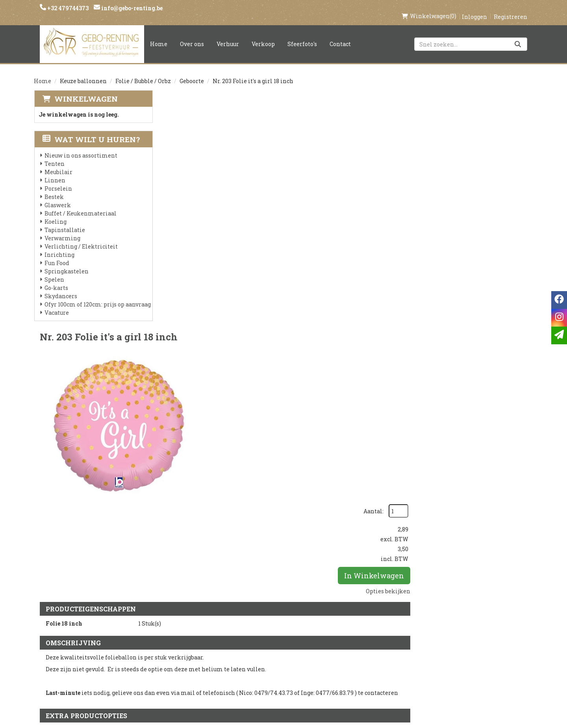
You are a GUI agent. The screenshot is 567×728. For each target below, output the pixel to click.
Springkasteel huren (282, 679)
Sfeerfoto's (302, 36)
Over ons (192, 36)
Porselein (58, 180)
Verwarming (62, 230)
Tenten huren (271, 665)
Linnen (55, 172)
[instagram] (436, 616)
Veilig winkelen (274, 625)
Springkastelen (66, 263)
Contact (340, 36)
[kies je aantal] (517, 452)
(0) (429, 8)
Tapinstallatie (64, 222)
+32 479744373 (67, 8)
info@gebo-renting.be (131, 8)
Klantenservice (357, 612)
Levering (262, 612)
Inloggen (474, 8)
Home (159, 36)
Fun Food (57, 255)
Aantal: (490, 107)
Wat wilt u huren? (91, 131)
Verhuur (228, 36)
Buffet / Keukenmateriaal (80, 205)
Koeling (55, 213)
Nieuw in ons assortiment (81, 147)
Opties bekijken (505, 187)
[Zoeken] (518, 36)
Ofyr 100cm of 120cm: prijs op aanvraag (97, 296)
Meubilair (58, 164)
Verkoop (263, 36)
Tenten (54, 155)
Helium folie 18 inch (295, 403)
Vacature (56, 304)
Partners (180, 625)
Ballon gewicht (286, 493)
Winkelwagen (86, 90)
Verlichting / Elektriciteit (81, 238)
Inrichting (59, 246)
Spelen (54, 271)
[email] (559, 335)
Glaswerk (57, 197)
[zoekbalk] (471, 36)
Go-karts (56, 279)
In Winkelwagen (491, 171)
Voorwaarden (188, 639)
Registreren (510, 8)
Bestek (54, 188)
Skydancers (60, 288)
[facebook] (421, 616)
